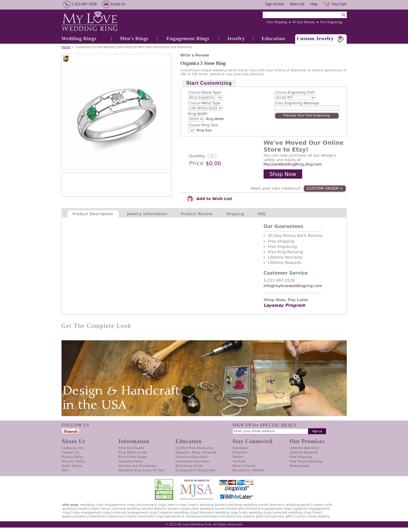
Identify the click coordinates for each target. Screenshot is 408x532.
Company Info (73, 448)
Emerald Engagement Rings (135, 513)
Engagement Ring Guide (196, 470)
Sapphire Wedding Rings (179, 513)
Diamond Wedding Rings (219, 513)
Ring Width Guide (133, 452)
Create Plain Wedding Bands (202, 509)
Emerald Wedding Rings (293, 513)
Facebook (240, 448)
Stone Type (205, 92)
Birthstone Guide (189, 466)
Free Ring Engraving (306, 461)
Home (66, 47)
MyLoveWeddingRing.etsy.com (293, 164)
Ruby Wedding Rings (256, 513)
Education (273, 38)
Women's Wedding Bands (290, 505)
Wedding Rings (79, 38)
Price (197, 163)
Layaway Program (284, 305)
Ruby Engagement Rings (92, 513)
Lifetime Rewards (304, 452)
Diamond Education (192, 457)
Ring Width (198, 114)
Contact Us (70, 452)
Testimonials (300, 466)
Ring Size (203, 125)
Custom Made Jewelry (312, 516)
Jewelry (236, 38)
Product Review (197, 214)
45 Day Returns (304, 22)
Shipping (235, 214)
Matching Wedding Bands (247, 505)
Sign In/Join (274, 4)
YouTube (239, 461)
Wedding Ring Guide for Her (141, 470)
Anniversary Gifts (279, 516)
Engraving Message (297, 103)
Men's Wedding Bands (207, 505)
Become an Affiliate (249, 470)
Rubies (131, 516)
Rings (159, 516)
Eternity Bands (166, 509)
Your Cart (339, 4)
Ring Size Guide (131, 448)
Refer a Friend (244, 466)
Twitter (238, 457)
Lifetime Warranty (304, 448)
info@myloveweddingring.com (293, 286)
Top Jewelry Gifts (250, 516)
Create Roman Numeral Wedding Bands (120, 509)
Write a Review (195, 55)
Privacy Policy (73, 457)
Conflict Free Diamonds (194, 448)
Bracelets (227, 516)
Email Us (118, 4)
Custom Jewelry (315, 38)
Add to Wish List (209, 199)
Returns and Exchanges (138, 466)
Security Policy (73, 461)
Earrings (211, 516)
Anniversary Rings (152, 505)
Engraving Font (295, 92)
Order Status (72, 466)
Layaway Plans (131, 461)
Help (314, 4)
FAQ (262, 214)
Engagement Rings (188, 38)
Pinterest (240, 452)
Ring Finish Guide (133, 457)
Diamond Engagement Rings (269, 509)
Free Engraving (331, 22)
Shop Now (283, 174)
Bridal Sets (235, 509)
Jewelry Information (147, 214)
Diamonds (98, 516)
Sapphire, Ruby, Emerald (196, 452)
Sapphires (116, 516)
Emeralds (146, 516)
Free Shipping (277, 22)
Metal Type (204, 103)
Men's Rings (134, 38)
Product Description (93, 214)
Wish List (297, 4)
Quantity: (197, 156)
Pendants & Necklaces (184, 516)
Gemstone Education (193, 461)
